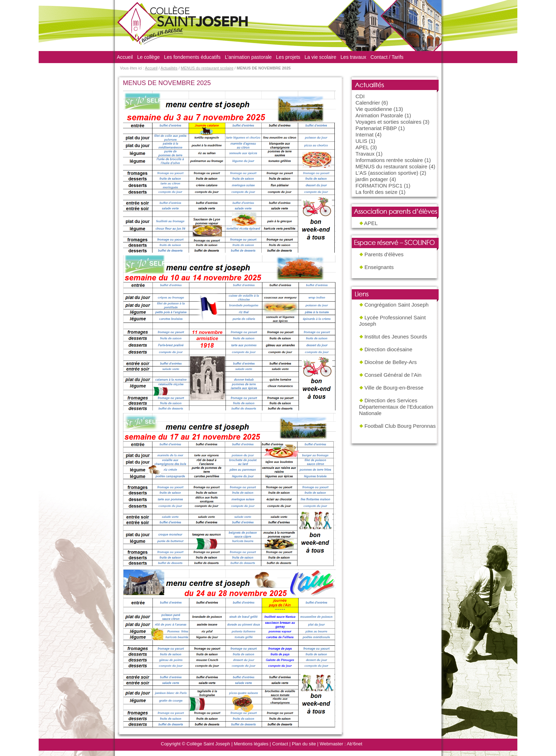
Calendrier (368, 103)
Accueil (125, 57)
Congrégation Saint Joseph (397, 305)
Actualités (169, 68)
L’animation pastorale (248, 57)
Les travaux (353, 57)
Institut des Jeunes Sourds (396, 337)
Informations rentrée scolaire (389, 160)
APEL (362, 147)
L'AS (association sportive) (387, 173)
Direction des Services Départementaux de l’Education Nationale (396, 407)
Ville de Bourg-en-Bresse (394, 388)
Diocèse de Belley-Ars (391, 362)
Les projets (288, 57)
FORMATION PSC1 (379, 186)
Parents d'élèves (384, 254)
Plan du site (304, 744)
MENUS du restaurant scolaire (207, 68)
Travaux (365, 154)
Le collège (149, 57)
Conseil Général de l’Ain (393, 375)
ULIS (362, 141)
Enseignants (379, 267)
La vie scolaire (321, 57)
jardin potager (372, 179)
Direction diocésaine (388, 349)
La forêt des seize (377, 192)
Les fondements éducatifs (192, 57)
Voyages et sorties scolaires (389, 122)
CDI (360, 96)
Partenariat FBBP (376, 128)
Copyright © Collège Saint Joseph (196, 744)
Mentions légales (251, 744)
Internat (365, 135)
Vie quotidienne (374, 109)
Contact (280, 744)
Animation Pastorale (379, 115)
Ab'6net (355, 744)
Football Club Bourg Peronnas (400, 426)
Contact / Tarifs (387, 57)
